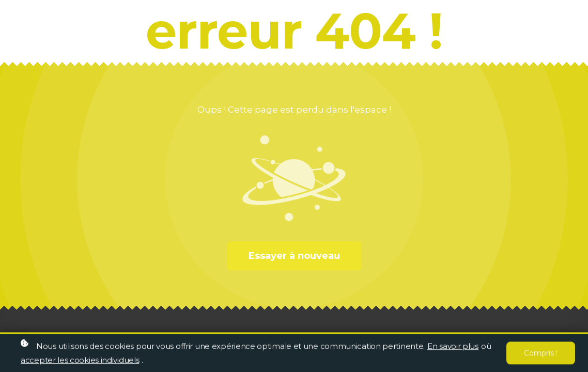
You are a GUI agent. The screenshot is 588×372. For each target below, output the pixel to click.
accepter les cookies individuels (80, 361)
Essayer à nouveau (294, 256)
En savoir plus (453, 347)
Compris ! (541, 354)
